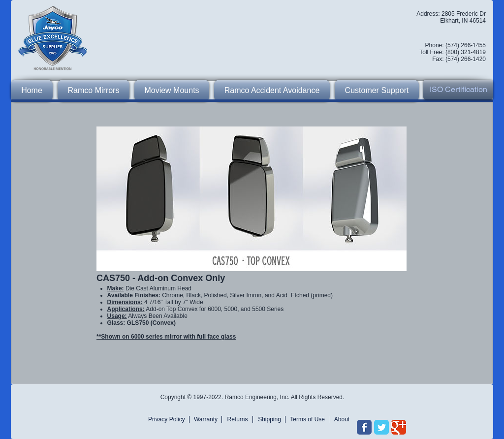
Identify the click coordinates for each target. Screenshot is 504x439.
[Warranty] (206, 420)
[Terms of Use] (306, 420)
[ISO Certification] (458, 90)
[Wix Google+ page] (399, 427)
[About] (342, 420)
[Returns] (237, 420)
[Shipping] (269, 420)
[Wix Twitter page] (381, 427)
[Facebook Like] (376, 391)
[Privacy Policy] (168, 420)
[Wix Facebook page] (364, 427)
